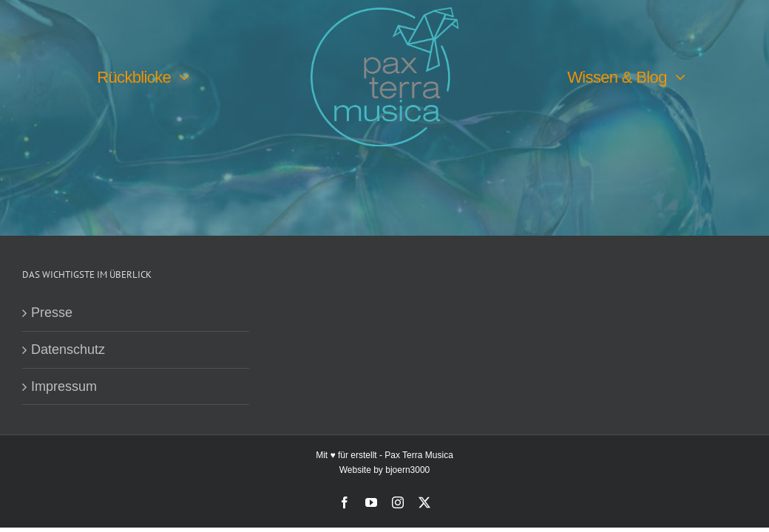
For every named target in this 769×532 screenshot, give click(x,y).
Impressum (64, 386)
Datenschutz (68, 350)
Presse (52, 313)
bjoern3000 (407, 470)
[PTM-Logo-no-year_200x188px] (384, 14)
